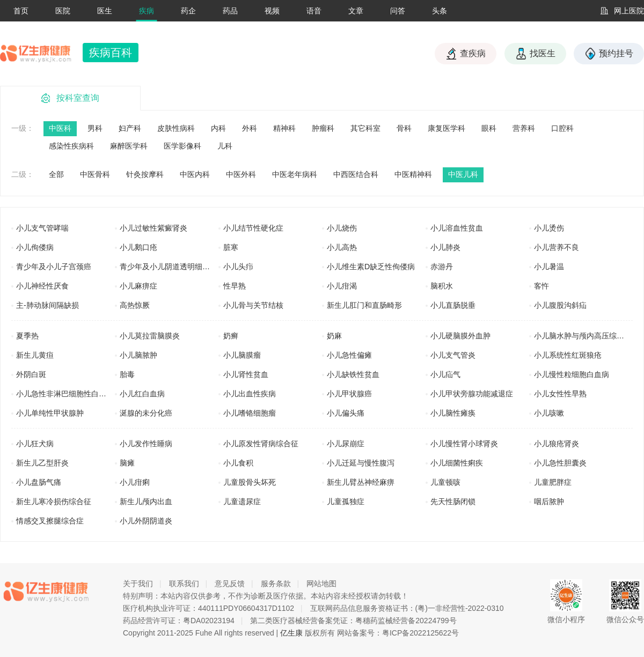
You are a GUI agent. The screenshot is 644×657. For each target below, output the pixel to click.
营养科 (524, 128)
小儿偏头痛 (346, 413)
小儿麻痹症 (138, 286)
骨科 (404, 128)
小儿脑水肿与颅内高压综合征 (583, 336)
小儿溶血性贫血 (457, 228)
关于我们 (138, 584)
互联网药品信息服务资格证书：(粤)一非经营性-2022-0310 (407, 608)
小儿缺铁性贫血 (353, 374)
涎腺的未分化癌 (146, 413)
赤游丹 (442, 267)
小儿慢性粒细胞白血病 (572, 374)
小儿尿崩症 (346, 444)
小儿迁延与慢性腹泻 (361, 463)
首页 (21, 11)
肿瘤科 (323, 128)
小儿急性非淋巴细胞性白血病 (65, 394)
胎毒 (127, 374)
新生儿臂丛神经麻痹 (361, 482)
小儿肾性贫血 (246, 374)
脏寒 (231, 247)
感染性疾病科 (71, 146)
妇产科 (130, 128)
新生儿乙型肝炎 (42, 463)
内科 (218, 128)
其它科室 (365, 128)
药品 (230, 11)
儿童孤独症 (346, 501)
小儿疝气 (445, 374)
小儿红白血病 (142, 394)
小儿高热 (342, 247)
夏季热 (27, 336)
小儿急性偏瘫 (349, 355)
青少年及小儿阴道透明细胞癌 (169, 267)
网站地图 (321, 584)
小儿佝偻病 (35, 247)
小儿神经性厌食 (42, 286)
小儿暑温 (549, 267)
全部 (56, 174)
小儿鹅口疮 (138, 247)
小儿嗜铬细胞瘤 (250, 413)
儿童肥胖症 (553, 482)
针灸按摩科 (145, 174)
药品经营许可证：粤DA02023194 (179, 621)
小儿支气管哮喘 (42, 228)
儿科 (225, 146)
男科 (95, 128)
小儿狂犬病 (35, 444)
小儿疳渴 (342, 286)
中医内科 (195, 174)
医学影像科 (182, 146)
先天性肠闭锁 (453, 501)
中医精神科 (413, 174)
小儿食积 (238, 463)
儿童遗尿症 (242, 501)
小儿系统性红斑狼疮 (568, 355)
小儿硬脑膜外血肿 (460, 336)
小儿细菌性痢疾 (457, 463)
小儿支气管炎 (453, 355)
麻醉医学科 (129, 146)
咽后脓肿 (549, 501)
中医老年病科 (295, 174)
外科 (250, 128)
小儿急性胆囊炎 (560, 463)
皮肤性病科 (176, 128)
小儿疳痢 (135, 482)
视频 (272, 11)
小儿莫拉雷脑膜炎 (150, 336)
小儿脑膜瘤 (242, 355)
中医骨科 (95, 174)
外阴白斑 (31, 374)
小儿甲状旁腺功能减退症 (472, 394)
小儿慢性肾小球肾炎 (464, 444)
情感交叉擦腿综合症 (50, 521)
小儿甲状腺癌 (349, 394)
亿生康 (291, 633)
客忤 (541, 286)
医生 (105, 11)
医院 (63, 11)
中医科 (60, 128)
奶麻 (334, 336)
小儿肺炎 (445, 247)
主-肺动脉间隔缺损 (47, 305)
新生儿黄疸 (35, 355)
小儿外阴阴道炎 (146, 521)
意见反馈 (230, 584)
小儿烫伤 (549, 228)
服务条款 (276, 584)
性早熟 (235, 286)
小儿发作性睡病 (146, 444)
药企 (188, 11)
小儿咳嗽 (549, 413)
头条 (440, 11)
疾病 (147, 11)
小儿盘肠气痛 (39, 482)
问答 (398, 11)
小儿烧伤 (342, 228)
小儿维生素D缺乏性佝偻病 (371, 267)
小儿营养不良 (557, 247)
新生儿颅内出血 (146, 501)
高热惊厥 (135, 305)
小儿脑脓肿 (138, 355)
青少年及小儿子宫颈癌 (54, 267)
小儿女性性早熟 (560, 394)
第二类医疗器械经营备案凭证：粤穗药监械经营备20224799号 (353, 621)
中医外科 (241, 174)
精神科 (284, 128)
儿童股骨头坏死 (250, 482)
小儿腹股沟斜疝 (560, 305)
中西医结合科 (356, 174)
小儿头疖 (238, 267)
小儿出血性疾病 (250, 394)
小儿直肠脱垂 (453, 305)
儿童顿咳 (445, 482)
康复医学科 (447, 128)
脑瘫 (127, 463)
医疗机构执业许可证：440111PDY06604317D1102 (208, 608)
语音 (314, 11)
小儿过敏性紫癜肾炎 (153, 228)
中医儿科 (463, 174)
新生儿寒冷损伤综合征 (54, 501)
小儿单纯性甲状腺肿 (50, 413)
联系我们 (184, 584)
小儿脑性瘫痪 (453, 413)
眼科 (489, 128)
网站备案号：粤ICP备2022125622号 (398, 633)
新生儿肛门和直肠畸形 (364, 305)
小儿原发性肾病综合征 (261, 444)
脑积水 (442, 286)
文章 (356, 11)
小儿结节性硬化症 (253, 228)
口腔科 (562, 128)
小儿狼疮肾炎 (557, 444)
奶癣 (231, 336)
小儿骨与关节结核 (253, 305)
